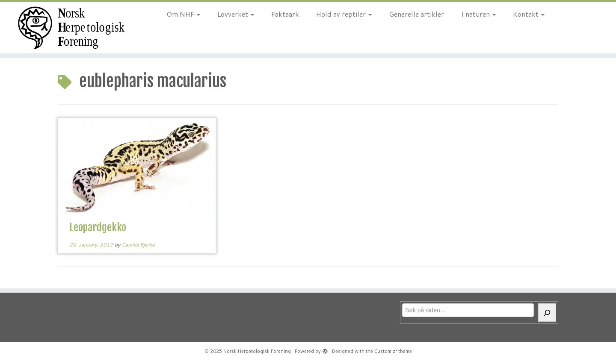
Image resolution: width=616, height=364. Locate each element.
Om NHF (183, 14)
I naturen (478, 14)
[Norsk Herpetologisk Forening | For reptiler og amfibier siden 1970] (71, 28)
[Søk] (547, 313)
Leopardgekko (98, 227)
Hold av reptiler (344, 14)
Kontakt (529, 14)
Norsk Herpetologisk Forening (257, 351)
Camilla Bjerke (138, 245)
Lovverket (236, 14)
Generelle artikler (416, 14)
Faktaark (285, 14)
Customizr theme (393, 351)
